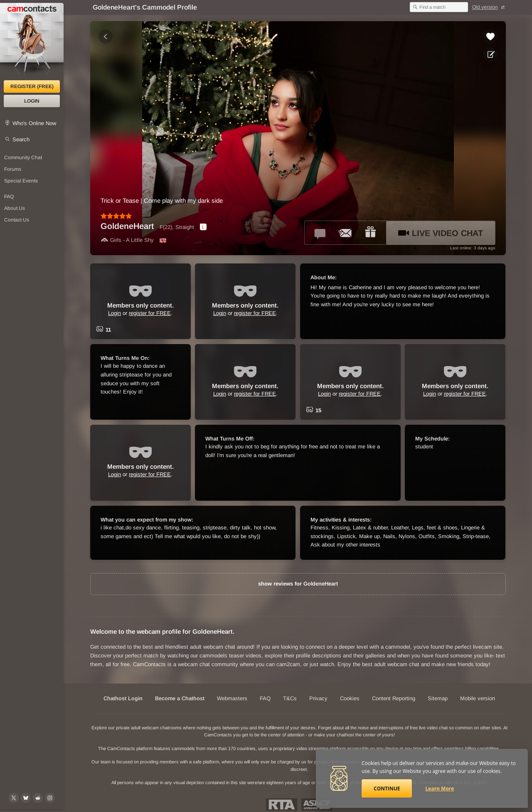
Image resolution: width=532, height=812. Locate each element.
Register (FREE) (32, 86)
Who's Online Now (34, 123)
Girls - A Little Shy (127, 240)
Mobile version (478, 698)
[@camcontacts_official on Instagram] (50, 798)
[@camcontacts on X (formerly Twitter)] (14, 798)
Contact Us (17, 220)
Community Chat (23, 157)
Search (21, 139)
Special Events (21, 181)
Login (32, 101)
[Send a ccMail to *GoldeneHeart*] (345, 233)
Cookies (350, 698)
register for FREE (150, 313)
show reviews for (298, 584)
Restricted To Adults (282, 805)
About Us (15, 208)
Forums (13, 169)
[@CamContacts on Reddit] (38, 798)
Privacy (318, 698)
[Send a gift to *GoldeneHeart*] (370, 233)
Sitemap (438, 698)
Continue (387, 789)
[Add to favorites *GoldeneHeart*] (490, 37)
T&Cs (290, 698)
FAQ (9, 197)
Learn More (440, 789)
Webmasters (232, 698)
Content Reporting (394, 698)
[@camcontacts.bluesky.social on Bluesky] (26, 798)
